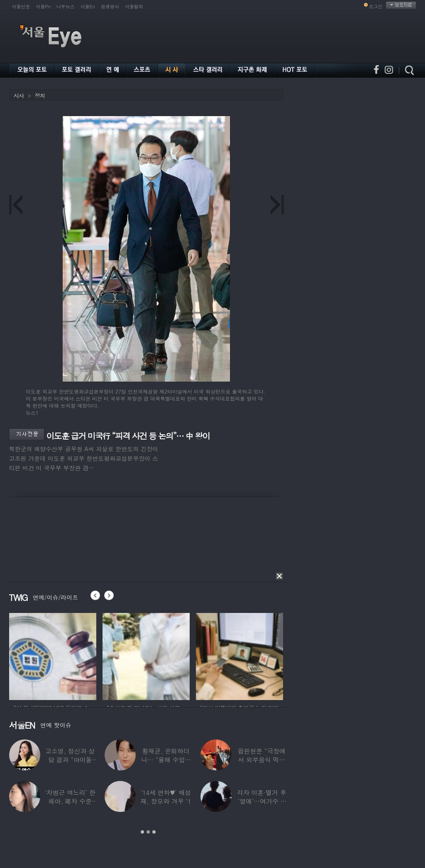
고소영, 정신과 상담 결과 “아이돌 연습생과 (70, 760)
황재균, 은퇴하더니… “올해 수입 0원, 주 (165, 760)
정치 (40, 96)
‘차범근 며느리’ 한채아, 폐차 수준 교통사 (70, 801)
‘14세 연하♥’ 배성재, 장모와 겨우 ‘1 (166, 797)
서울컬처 (134, 6)
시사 (19, 96)
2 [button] (148, 832)
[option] (53, 655)
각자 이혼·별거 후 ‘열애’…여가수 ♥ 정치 (262, 801)
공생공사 (110, 6)
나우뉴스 (66, 6)
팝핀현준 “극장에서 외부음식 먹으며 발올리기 (261, 760)
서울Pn (43, 6)
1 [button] (142, 832)
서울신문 (21, 6)
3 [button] (154, 832)
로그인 (376, 6)
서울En (88, 6)
